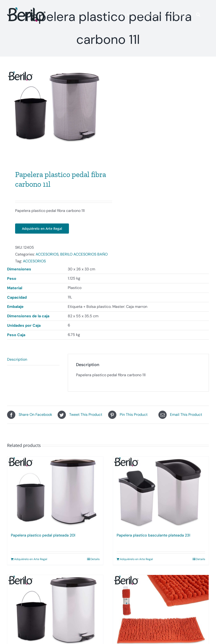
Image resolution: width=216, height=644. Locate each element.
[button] (198, 14)
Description (17, 362)
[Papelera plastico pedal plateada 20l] (55, 496)
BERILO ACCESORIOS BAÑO (84, 258)
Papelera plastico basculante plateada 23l (153, 539)
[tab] (33, 363)
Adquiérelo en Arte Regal (42, 232)
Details (95, 562)
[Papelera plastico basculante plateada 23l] (161, 496)
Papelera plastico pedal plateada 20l (43, 539)
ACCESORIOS (47, 258)
